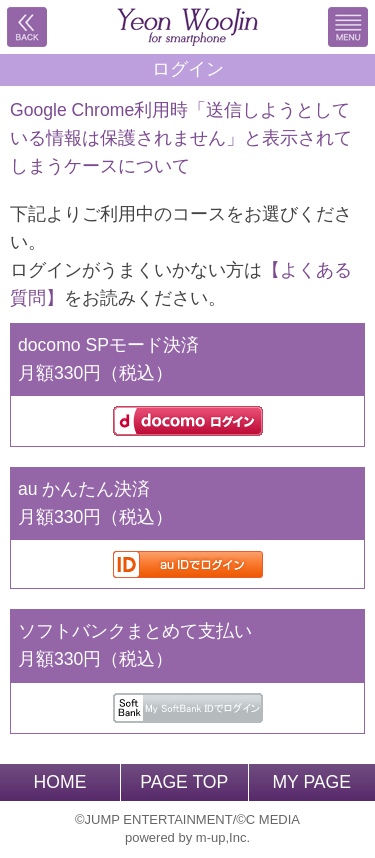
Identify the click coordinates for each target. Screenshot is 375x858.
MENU (348, 27)
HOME (60, 782)
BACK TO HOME (188, 27)
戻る (27, 27)
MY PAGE (311, 782)
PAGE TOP (184, 782)
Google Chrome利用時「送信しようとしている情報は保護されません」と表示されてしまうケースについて (181, 138)
